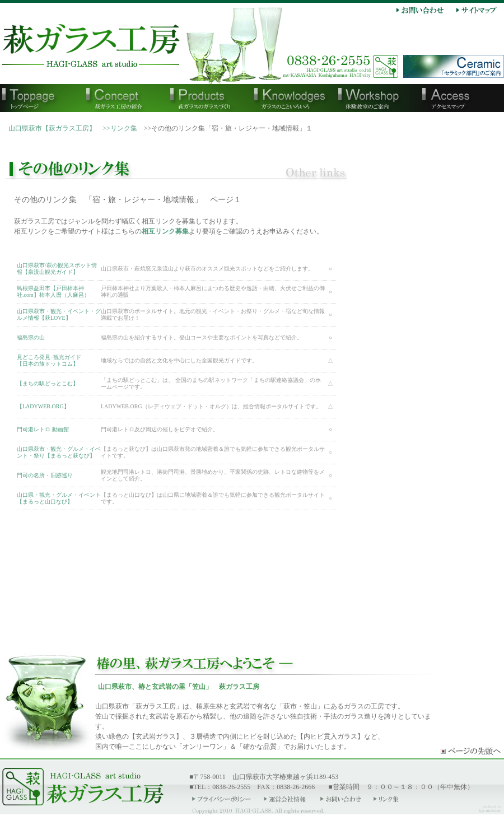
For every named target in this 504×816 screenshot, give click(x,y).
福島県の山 (31, 337)
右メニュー (434, 381)
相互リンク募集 (165, 231)
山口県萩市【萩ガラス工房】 (52, 128)
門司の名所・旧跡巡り (45, 475)
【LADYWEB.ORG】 (43, 406)
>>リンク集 (120, 128)
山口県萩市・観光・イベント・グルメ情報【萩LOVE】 (59, 314)
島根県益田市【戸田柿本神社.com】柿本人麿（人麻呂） (53, 292)
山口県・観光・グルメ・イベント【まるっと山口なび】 (59, 498)
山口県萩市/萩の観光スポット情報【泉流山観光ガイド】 (57, 269)
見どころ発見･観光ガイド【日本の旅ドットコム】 (49, 360)
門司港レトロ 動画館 (43, 429)
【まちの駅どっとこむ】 (48, 383)
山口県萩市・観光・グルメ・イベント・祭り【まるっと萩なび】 (59, 452)
